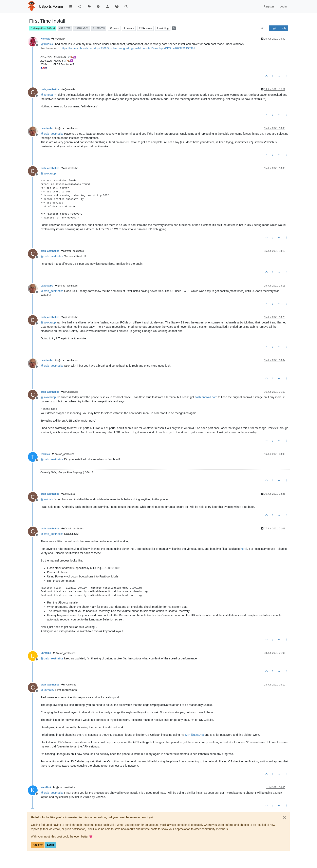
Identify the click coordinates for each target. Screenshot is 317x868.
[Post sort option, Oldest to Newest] (262, 28)
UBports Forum (51, 6)
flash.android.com (206, 397)
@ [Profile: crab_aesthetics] (52, 134)
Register (38, 845)
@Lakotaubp (70, 168)
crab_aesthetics (50, 89)
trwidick (45, 454)
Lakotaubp (47, 128)
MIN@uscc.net (194, 735)
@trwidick (58, 39)
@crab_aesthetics (66, 128)
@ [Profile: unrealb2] (48, 690)
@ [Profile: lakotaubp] (48, 173)
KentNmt (46, 787)
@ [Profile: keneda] (47, 95)
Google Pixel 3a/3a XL (43, 28)
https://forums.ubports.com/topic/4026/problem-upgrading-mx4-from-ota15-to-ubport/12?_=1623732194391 (128, 48)
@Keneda (68, 89)
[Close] (285, 818)
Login (50, 845)
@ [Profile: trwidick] (47, 44)
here (243, 549)
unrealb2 (46, 653)
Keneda (45, 39)
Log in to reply (278, 28)
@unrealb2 (69, 685)
